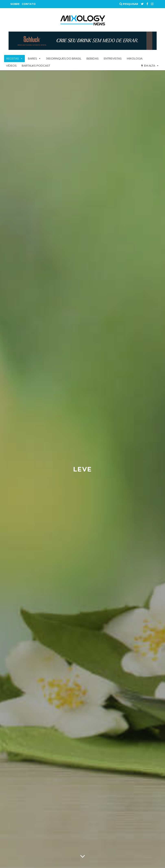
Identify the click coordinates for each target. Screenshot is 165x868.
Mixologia (135, 58)
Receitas (13, 58)
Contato (29, 4)
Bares (32, 58)
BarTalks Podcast (36, 66)
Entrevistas (113, 58)
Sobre (15, 4)
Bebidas (93, 58)
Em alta (150, 66)
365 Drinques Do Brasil (64, 58)
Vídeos (11, 66)
